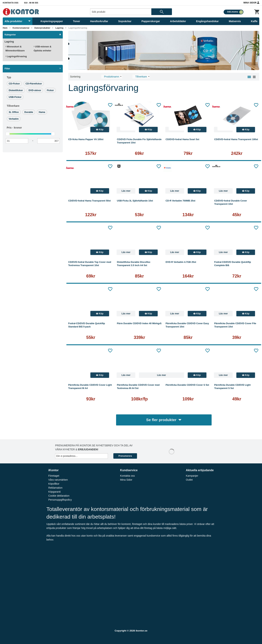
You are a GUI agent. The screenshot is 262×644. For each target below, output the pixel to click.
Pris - (14, 128)
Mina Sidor (251, 3)
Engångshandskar (207, 21)
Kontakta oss (11, 3)
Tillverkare (13, 106)
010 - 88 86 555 (31, 3)
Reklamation (55, 488)
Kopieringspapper (52, 21)
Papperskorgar (151, 21)
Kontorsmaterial (21, 28)
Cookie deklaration (59, 496)
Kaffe (254, 21)
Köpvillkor (54, 484)
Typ (9, 77)
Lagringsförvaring (78, 28)
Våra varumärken (58, 480)
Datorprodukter (42, 28)
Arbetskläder (178, 21)
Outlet (189, 480)
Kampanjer (192, 476)
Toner (77, 21)
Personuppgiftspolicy (60, 500)
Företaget (54, 476)
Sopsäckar (125, 21)
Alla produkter (18, 21)
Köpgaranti (54, 492)
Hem (5, 28)
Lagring (59, 28)
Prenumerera (125, 456)
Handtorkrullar (99, 21)
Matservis (235, 21)
